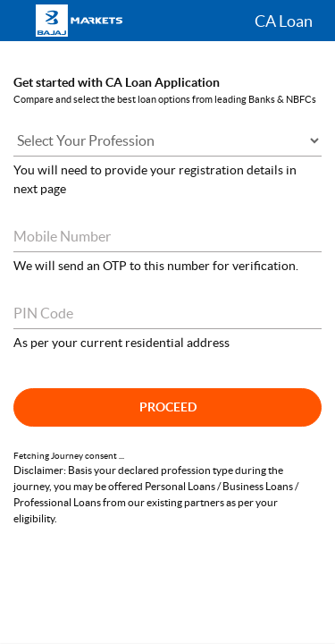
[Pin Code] (167, 314)
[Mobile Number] (167, 237)
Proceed (168, 407)
